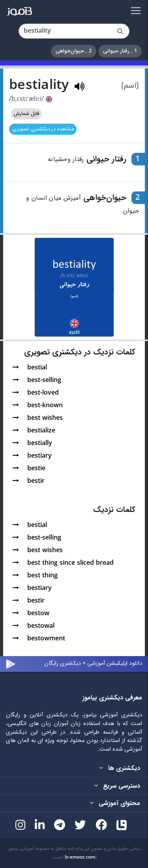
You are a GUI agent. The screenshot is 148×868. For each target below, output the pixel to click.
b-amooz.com (80, 857)
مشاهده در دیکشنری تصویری (43, 129)
